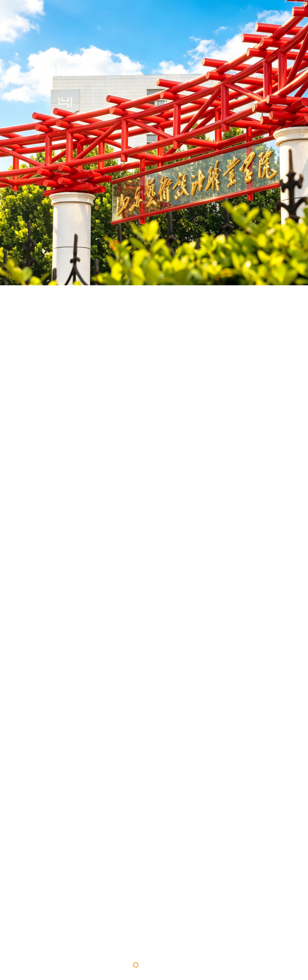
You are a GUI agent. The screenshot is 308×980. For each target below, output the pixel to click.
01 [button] (136, 965)
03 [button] (154, 969)
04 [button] (163, 965)
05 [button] (172, 966)
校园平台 (245, 8)
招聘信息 (266, 8)
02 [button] (145, 965)
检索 (284, 8)
